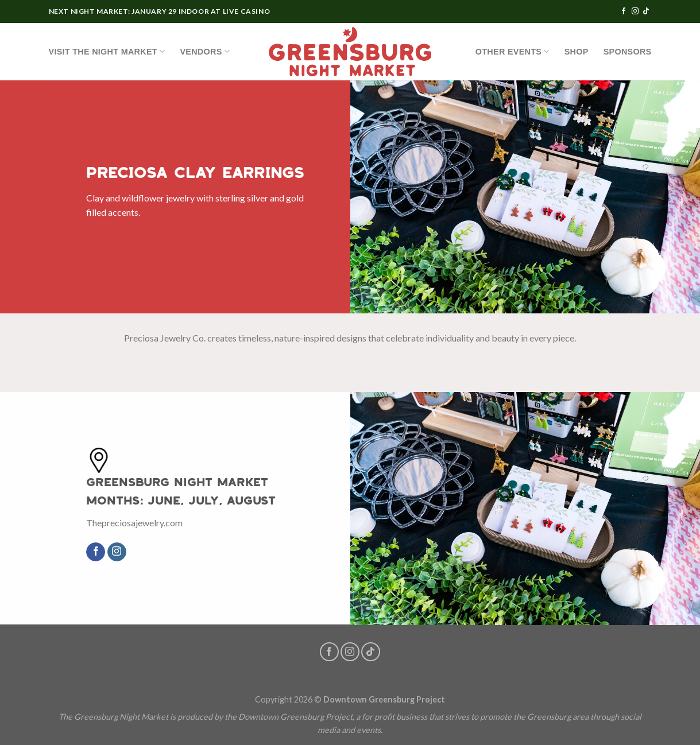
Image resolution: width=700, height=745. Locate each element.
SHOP (577, 52)
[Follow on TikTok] (646, 11)
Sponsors (628, 52)
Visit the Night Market (107, 51)
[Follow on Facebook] (624, 11)
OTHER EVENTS (513, 51)
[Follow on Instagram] (635, 11)
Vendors (205, 51)
